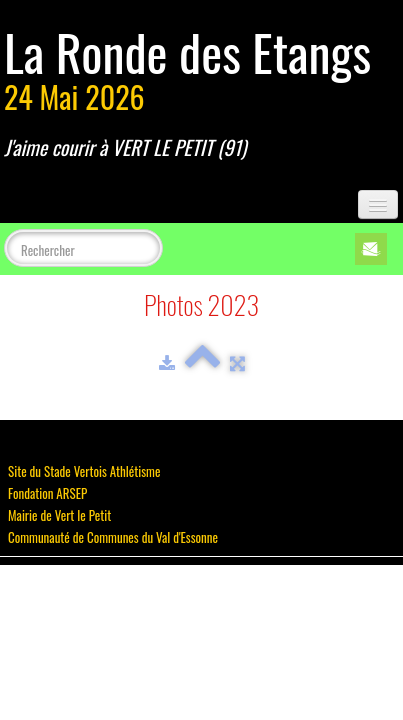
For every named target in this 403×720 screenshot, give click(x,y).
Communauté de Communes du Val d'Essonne (113, 537)
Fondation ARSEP (47, 493)
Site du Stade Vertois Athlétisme (84, 471)
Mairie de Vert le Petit (59, 515)
